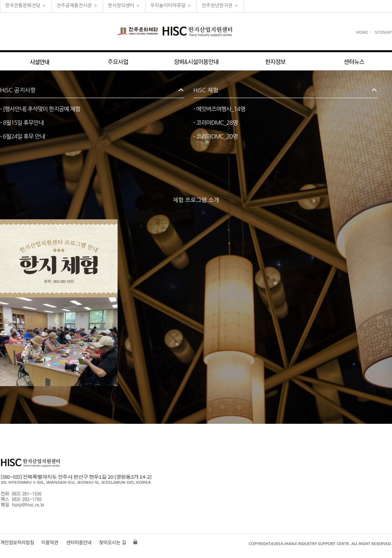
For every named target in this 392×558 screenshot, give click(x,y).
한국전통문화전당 (26, 5)
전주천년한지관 (220, 5)
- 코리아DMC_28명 (215, 123)
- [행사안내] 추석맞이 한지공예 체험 (40, 109)
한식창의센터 (124, 5)
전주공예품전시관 (77, 5)
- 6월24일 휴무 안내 (22, 136)
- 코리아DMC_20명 (215, 136)
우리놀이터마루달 (171, 5)
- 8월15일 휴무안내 (22, 123)
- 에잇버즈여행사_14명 (219, 109)
